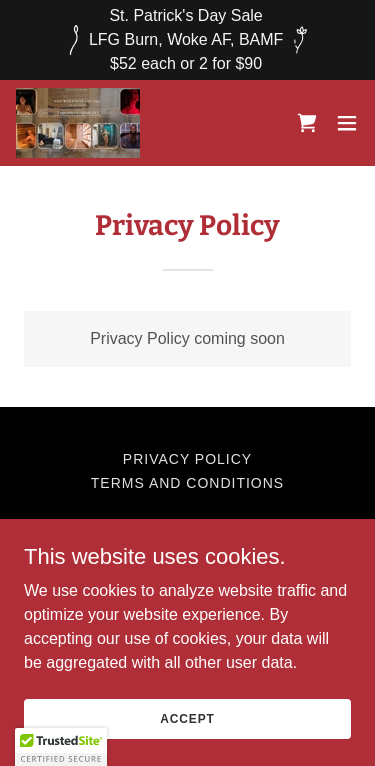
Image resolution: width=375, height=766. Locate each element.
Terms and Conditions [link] (187, 483)
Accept (187, 718)
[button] (347, 123)
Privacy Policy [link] (187, 459)
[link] (78, 123)
